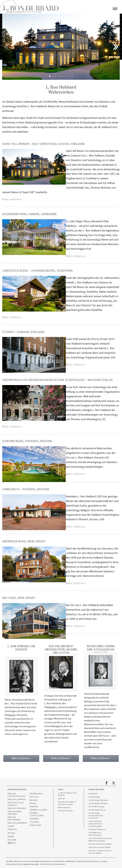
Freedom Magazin (97, 829)
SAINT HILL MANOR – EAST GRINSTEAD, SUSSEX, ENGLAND (44, 144)
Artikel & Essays (66, 810)
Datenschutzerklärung (88, 861)
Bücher (62, 798)
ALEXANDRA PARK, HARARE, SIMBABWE (29, 214)
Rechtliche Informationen (53, 864)
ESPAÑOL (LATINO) (39, 809)
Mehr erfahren (11, 199)
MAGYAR (34, 800)
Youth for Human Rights (100, 847)
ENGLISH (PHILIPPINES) (14, 818)
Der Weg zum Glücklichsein (95, 834)
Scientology (94, 796)
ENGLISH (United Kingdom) (16, 803)
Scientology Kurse (97, 809)
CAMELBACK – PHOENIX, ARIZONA (26, 489)
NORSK (33, 803)
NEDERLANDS (36, 793)
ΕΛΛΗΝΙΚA (34, 818)
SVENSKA (34, 806)
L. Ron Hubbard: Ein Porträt (67, 793)
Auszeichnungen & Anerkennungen (67, 802)
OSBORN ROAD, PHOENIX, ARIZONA (27, 441)
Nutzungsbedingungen (28, 864)
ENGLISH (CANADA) (17, 799)
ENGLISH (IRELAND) (17, 808)
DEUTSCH (34, 796)
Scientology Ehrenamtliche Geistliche (96, 815)
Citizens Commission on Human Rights (100, 852)
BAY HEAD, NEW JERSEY (19, 598)
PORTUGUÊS (36, 825)
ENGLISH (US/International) (17, 794)
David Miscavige (97, 806)
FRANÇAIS (12, 829)
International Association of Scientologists (95, 823)
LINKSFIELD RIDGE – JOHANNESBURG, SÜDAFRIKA (38, 271)
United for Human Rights (100, 844)
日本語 (11, 836)
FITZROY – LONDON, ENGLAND (24, 332)
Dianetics (93, 793)
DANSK (11, 826)
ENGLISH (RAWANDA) (17, 823)
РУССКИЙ (12, 840)
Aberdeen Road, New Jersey (24, 541)
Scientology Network (98, 800)
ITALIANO (34, 822)
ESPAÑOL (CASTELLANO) (37, 814)
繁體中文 (12, 843)
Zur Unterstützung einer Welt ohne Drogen (100, 839)
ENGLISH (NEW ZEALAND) (14, 812)
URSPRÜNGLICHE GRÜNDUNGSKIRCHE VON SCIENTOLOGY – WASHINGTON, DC (58, 380)
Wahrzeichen (64, 807)
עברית (11, 833)
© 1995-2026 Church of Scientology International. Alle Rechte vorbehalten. (42, 861)
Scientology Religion (98, 803)
